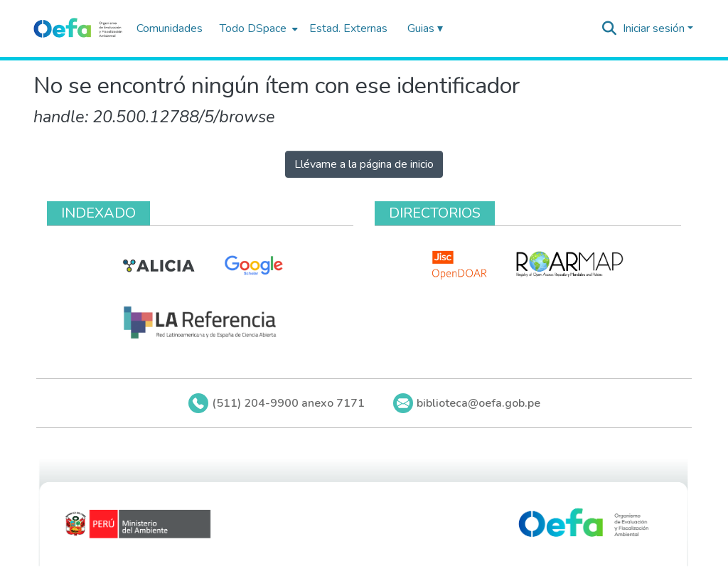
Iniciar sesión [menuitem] (654, 28)
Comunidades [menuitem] (170, 28)
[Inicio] (78, 28)
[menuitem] (257, 28)
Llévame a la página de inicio (364, 164)
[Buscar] (610, 28)
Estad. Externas (348, 28)
